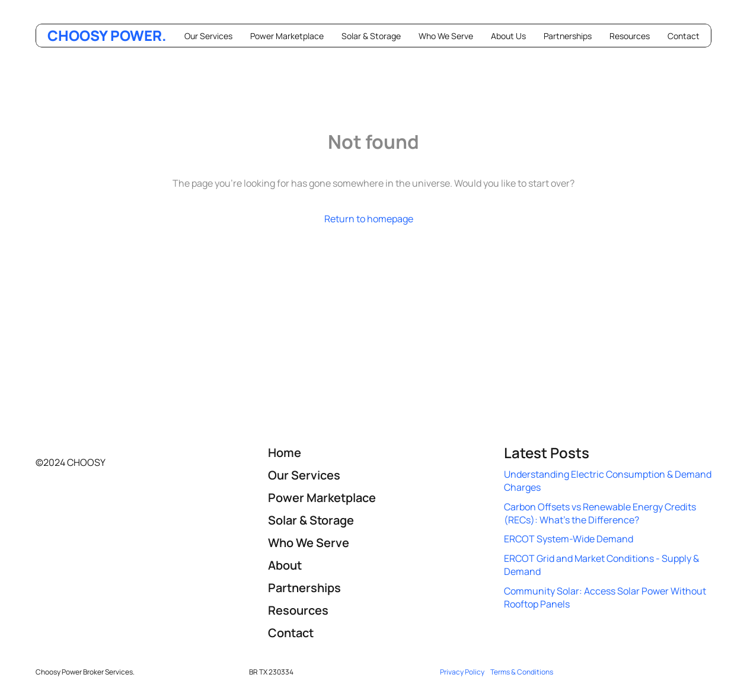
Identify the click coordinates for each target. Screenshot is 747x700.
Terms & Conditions (522, 672)
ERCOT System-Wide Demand (569, 539)
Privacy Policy (462, 672)
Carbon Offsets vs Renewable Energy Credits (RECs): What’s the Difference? (601, 513)
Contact (684, 36)
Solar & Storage (371, 36)
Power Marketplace (287, 36)
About (285, 565)
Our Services (208, 36)
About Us (508, 36)
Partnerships (568, 36)
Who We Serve (446, 36)
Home (285, 453)
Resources (630, 36)
